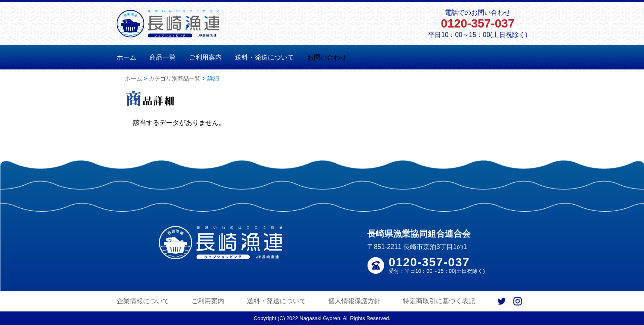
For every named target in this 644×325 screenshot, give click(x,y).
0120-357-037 (477, 23)
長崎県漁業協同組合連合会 (419, 234)
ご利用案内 (205, 57)
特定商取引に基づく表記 (439, 301)
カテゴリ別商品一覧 (175, 78)
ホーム (126, 57)
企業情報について (143, 301)
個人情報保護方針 (354, 301)
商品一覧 (163, 57)
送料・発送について (264, 57)
